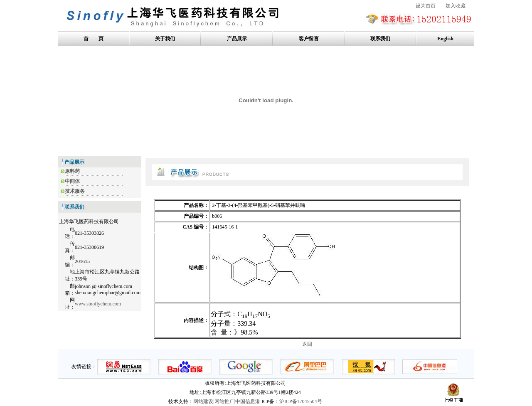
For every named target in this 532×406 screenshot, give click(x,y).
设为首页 (426, 6)
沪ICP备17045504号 (301, 401)
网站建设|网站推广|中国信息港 (227, 401)
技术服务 (75, 191)
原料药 (72, 171)
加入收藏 (456, 6)
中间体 (72, 181)
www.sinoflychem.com (98, 304)
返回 (307, 344)
